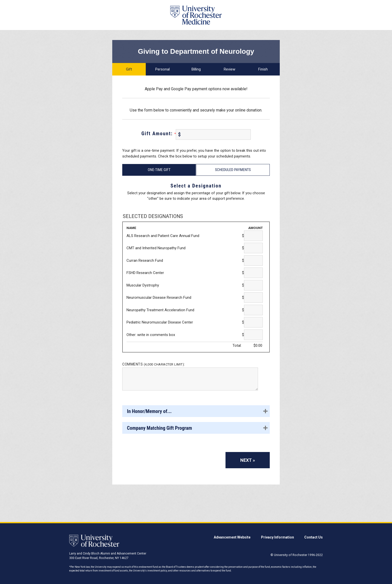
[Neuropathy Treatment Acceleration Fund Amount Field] (253, 310)
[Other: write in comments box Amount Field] (253, 335)
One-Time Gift (159, 170)
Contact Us (313, 537)
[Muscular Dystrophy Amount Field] (253, 285)
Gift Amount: (158, 133)
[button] (196, 411)
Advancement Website (232, 537)
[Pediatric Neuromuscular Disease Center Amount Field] (253, 322)
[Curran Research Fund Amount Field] (253, 260)
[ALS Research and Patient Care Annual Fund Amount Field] (253, 236)
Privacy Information (277, 537)
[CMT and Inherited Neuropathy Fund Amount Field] (253, 248)
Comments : (154, 364)
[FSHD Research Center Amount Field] (253, 273)
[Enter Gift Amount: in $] (213, 134)
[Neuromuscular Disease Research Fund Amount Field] (253, 297)
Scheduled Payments (233, 170)
